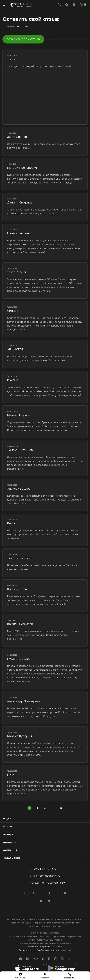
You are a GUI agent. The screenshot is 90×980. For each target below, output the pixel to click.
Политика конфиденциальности (45, 947)
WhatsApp (65, 893)
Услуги (7, 826)
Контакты (9, 842)
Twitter (33, 893)
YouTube (57, 893)
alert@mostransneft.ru (47, 876)
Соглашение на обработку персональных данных (45, 950)
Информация (12, 858)
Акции (7, 818)
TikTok (49, 901)
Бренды (8, 834)
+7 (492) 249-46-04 (46, 870)
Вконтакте (25, 893)
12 (61, 808)
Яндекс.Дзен (41, 901)
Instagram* (41, 893)
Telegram (49, 893)
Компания (10, 850)
